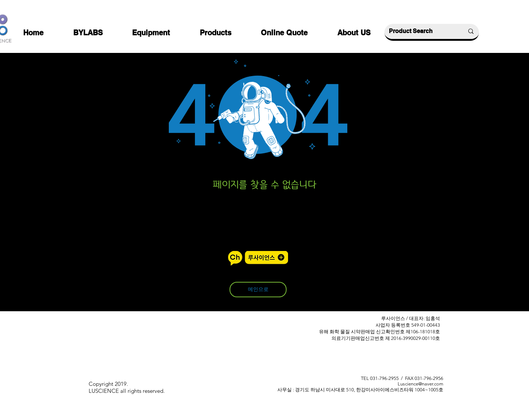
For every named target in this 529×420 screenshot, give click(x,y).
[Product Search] (421, 31)
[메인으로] (258, 290)
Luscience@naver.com (420, 384)
